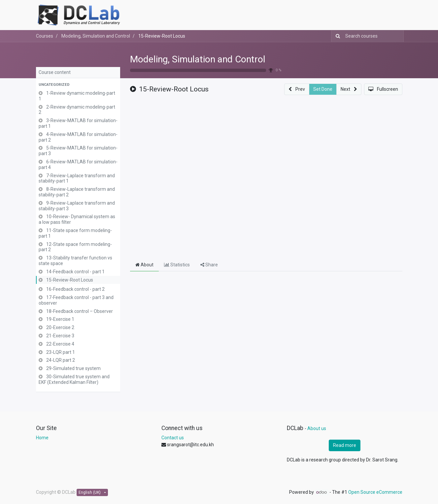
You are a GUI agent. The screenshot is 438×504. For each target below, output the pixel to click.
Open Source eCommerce (375, 492)
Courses (45, 36)
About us (317, 428)
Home (42, 438)
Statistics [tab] (177, 265)
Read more (345, 445)
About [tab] (144, 265)
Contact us (173, 438)
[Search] (337, 36)
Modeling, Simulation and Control (198, 59)
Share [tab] (209, 265)
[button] (78, 85)
